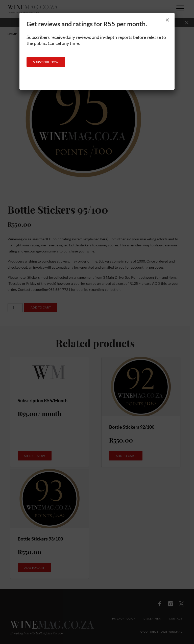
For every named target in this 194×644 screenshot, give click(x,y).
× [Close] (167, 20)
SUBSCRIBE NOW (46, 62)
